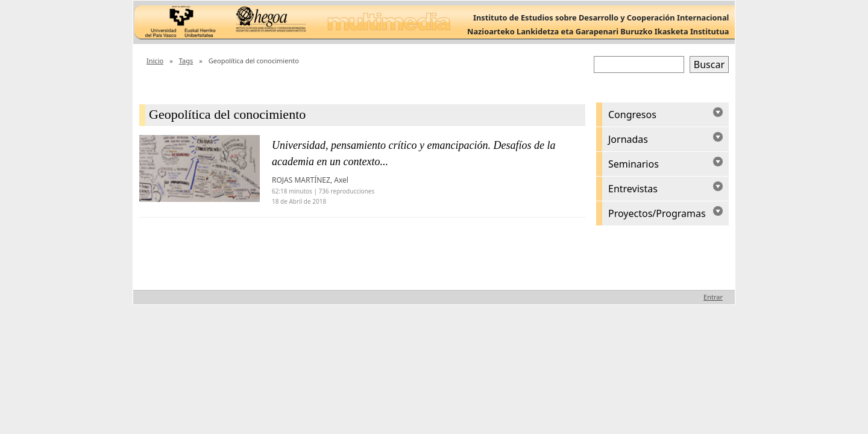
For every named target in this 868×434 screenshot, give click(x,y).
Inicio (155, 61)
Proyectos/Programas (657, 213)
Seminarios (634, 164)
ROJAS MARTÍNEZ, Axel (310, 180)
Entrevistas (633, 189)
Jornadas (628, 139)
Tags (186, 61)
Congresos (632, 115)
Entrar (713, 297)
